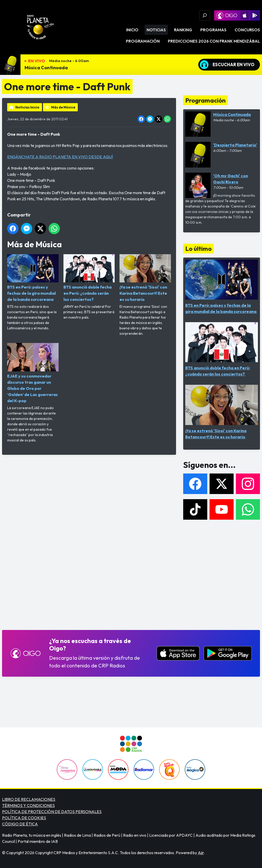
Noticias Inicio (27, 107)
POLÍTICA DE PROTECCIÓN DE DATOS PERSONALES (52, 812)
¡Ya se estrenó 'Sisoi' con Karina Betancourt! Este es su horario (145, 278)
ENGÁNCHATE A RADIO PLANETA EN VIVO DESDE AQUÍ (60, 157)
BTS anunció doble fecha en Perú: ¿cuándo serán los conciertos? (89, 278)
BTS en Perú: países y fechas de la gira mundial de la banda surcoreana (33, 278)
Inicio (132, 30)
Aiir (201, 853)
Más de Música (63, 107)
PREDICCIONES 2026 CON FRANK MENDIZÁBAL (214, 41)
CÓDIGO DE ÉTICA (20, 824)
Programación (143, 41)
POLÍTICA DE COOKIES (24, 818)
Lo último (198, 249)
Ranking (183, 30)
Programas (213, 30)
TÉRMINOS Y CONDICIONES (28, 805)
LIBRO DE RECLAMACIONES (29, 799)
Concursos (247, 30)
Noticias (156, 30)
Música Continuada (46, 68)
